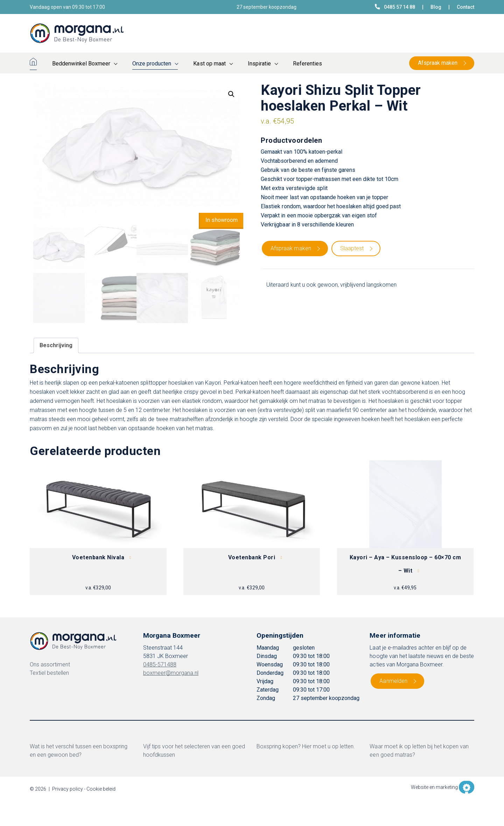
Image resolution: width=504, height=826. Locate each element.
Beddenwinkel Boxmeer (81, 64)
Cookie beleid (101, 789)
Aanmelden (393, 681)
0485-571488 (160, 664)
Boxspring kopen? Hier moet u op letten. (306, 746)
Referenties (307, 64)
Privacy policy (68, 789)
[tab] (56, 345)
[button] (231, 94)
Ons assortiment (50, 664)
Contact (465, 7)
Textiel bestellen (49, 673)
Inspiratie (259, 64)
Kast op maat (209, 64)
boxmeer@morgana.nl (171, 673)
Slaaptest (352, 248)
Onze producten (152, 64)
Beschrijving (56, 345)
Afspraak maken (438, 63)
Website (420, 787)
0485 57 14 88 (395, 7)
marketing (447, 787)
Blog (436, 7)
